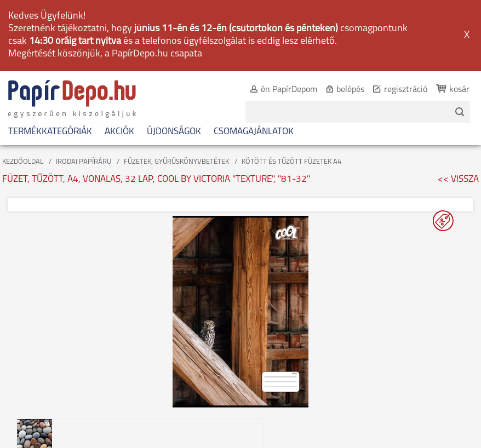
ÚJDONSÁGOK (174, 132)
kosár (459, 90)
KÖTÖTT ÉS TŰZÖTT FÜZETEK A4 (291, 162)
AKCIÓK (119, 132)
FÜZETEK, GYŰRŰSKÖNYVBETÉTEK (176, 162)
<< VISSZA (458, 179)
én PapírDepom (289, 90)
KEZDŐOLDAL (23, 162)
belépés (350, 90)
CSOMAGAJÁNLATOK (254, 132)
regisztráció (406, 90)
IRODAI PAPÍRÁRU (84, 162)
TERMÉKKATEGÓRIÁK (50, 132)
